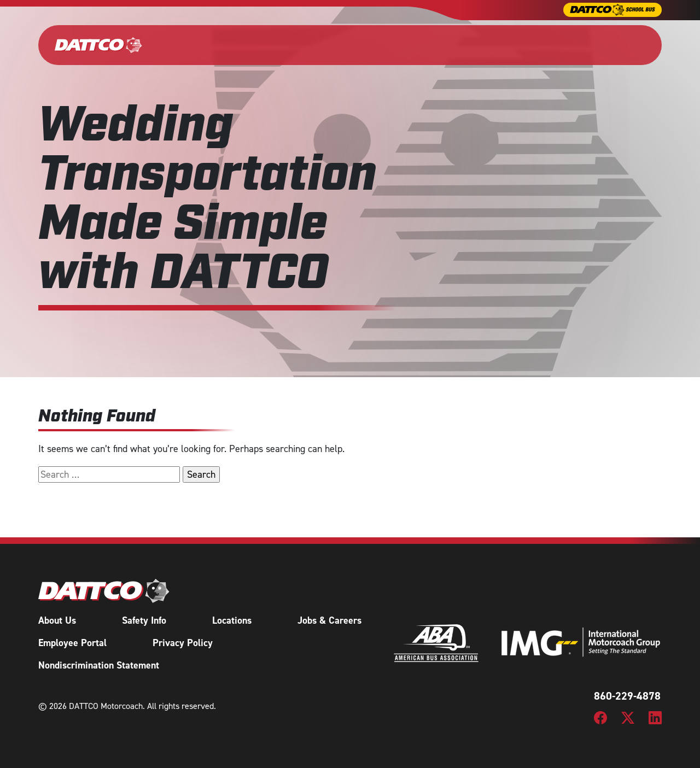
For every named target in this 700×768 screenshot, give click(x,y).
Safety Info (144, 620)
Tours (463, 45)
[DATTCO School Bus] (612, 10)
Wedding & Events (314, 45)
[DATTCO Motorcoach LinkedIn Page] (655, 717)
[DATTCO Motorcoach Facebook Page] (600, 717)
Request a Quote (620, 45)
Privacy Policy (183, 643)
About (507, 45)
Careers (557, 45)
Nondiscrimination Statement (99, 665)
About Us (57, 620)
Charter (240, 45)
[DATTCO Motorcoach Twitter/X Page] (628, 717)
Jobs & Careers (329, 620)
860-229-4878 (627, 696)
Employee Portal (72, 643)
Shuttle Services (397, 45)
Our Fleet (194, 45)
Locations (232, 620)
